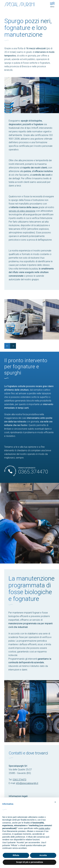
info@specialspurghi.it (27, 783)
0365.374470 (19, 780)
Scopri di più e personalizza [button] (29, 862)
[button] (55, 802)
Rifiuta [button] (16, 855)
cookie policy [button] (44, 828)
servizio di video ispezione (22, 211)
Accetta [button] (43, 855)
